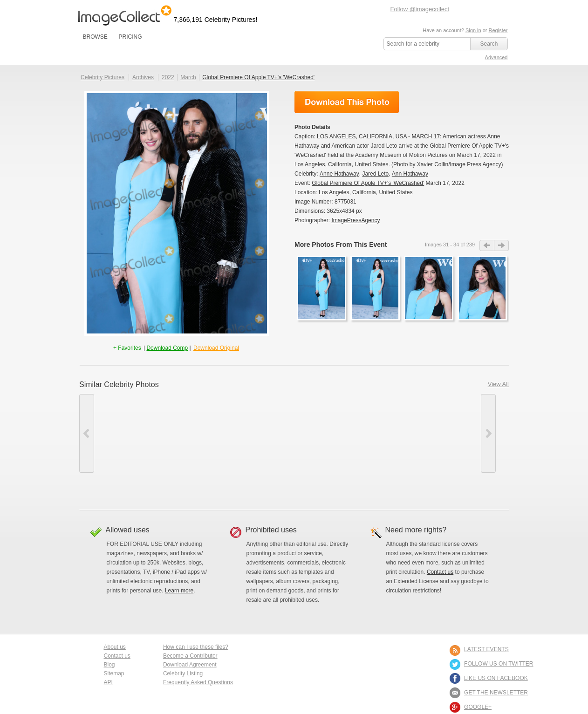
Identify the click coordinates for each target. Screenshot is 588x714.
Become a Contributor (190, 656)
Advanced (496, 57)
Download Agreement (190, 665)
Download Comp (167, 348)
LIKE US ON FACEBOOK (496, 678)
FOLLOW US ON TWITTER (499, 664)
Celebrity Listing (183, 673)
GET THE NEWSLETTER (496, 693)
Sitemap (114, 673)
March (188, 77)
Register (498, 30)
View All (498, 384)
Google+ (478, 707)
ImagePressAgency (356, 220)
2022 (168, 77)
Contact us (440, 572)
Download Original (216, 348)
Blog (109, 665)
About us (115, 647)
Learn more (179, 591)
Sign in (473, 30)
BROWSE (95, 37)
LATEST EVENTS (486, 649)
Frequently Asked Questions (198, 682)
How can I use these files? (196, 647)
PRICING (130, 37)
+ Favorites (128, 348)
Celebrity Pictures (103, 77)
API (108, 682)
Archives (143, 77)
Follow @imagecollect (420, 9)
